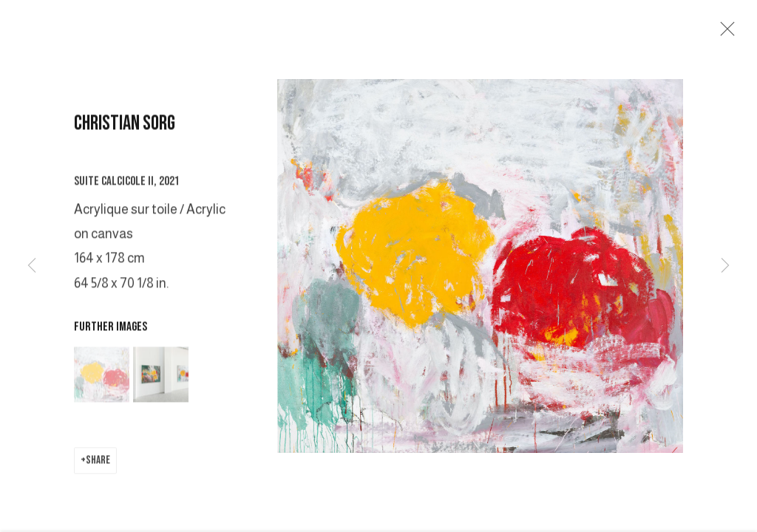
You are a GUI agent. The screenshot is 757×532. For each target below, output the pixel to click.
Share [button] (98, 464)
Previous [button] (32, 266)
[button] (102, 379)
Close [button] (724, 33)
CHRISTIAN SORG (125, 127)
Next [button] (725, 266)
